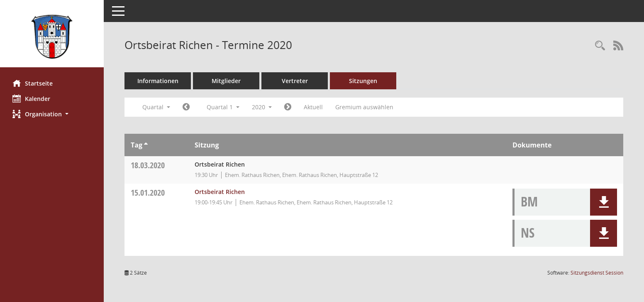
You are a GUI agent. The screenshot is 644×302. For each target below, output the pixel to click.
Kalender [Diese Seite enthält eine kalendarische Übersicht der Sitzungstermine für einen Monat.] (31, 98)
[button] (52, 114)
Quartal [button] (156, 107)
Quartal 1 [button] (223, 107)
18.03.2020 (148, 165)
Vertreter (295, 81)
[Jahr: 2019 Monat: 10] (186, 107)
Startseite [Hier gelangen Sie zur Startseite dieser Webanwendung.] (33, 83)
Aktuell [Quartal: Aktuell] (313, 107)
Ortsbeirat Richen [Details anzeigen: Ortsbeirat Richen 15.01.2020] (220, 192)
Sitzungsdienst (597, 273)
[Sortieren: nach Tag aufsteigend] (146, 145)
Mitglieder (226, 81)
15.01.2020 (148, 193)
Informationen (158, 81)
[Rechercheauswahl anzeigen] (600, 46)
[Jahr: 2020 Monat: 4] (288, 107)
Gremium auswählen (364, 107)
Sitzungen (363, 81)
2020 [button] (262, 107)
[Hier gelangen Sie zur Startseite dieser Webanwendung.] (52, 37)
